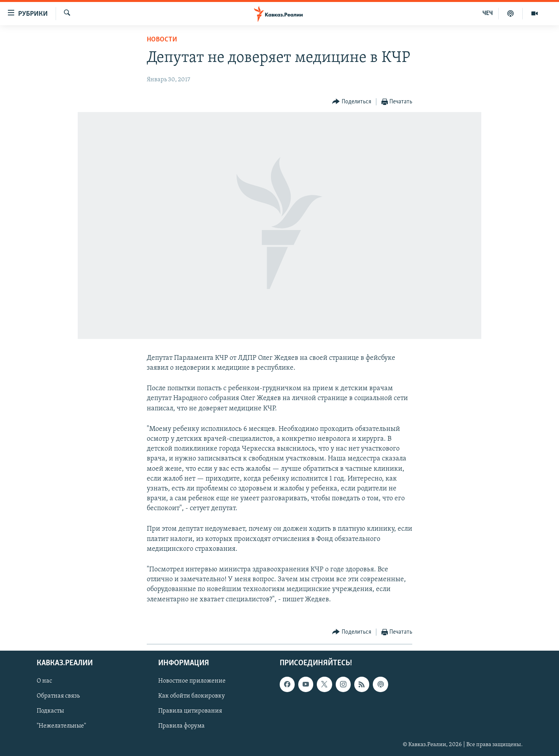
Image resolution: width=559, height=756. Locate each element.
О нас (44, 681)
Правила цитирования (190, 711)
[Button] (352, 102)
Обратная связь (58, 696)
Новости (162, 40)
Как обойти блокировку (192, 696)
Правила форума (181, 726)
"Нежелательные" (61, 726)
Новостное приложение (192, 681)
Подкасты (50, 711)
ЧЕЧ (488, 13)
